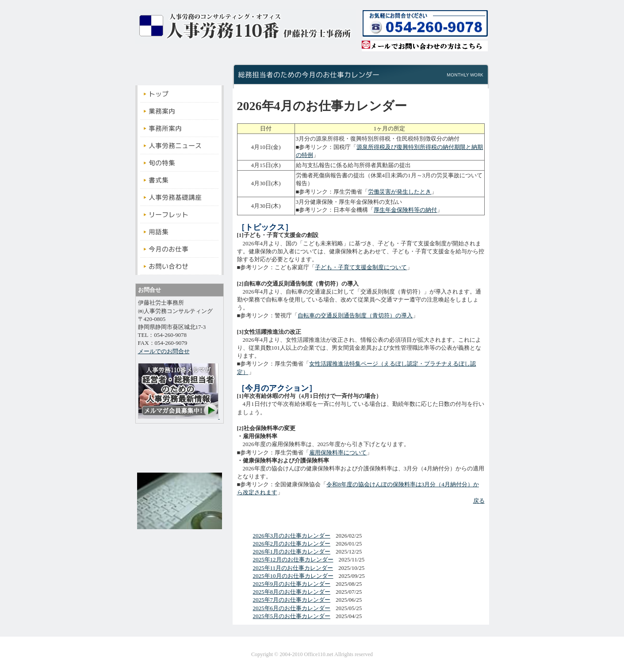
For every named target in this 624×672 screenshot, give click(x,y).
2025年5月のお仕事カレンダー (292, 616)
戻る (479, 501)
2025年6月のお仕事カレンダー (292, 608)
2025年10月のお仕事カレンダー (293, 576)
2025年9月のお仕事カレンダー (292, 584)
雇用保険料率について (338, 452)
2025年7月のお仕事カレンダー (292, 600)
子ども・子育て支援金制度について (361, 267)
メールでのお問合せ (164, 351)
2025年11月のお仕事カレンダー (293, 568)
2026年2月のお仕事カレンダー (292, 544)
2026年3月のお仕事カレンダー (292, 536)
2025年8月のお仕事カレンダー (292, 592)
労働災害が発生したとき (400, 192)
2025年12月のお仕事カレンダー (293, 559)
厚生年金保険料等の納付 (405, 210)
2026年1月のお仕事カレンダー (292, 552)
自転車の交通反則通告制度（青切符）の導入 (355, 315)
